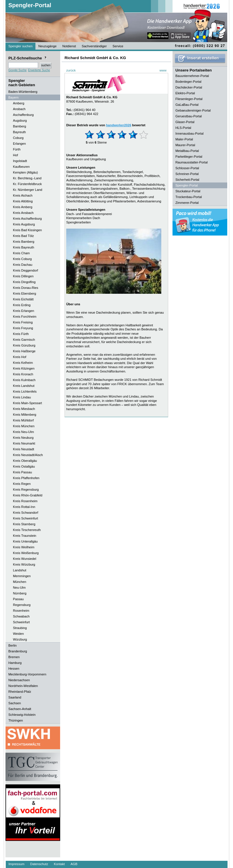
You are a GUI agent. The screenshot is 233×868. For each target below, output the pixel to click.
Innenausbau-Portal (190, 133)
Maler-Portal (184, 139)
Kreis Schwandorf (26, 513)
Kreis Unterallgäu (25, 541)
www (163, 70)
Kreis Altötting (23, 201)
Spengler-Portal (30, 5)
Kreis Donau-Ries (26, 288)
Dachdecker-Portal (189, 87)
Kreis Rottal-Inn (24, 507)
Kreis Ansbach (23, 213)
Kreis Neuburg (23, 438)
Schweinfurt (21, 622)
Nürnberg (20, 593)
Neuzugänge (47, 46)
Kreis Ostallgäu (24, 466)
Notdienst (69, 46)
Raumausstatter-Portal (192, 162)
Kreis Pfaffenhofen (26, 478)
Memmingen (22, 576)
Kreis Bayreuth (23, 247)
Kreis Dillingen (23, 276)
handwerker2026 (119, 125)
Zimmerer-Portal (187, 203)
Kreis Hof (20, 357)
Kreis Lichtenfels (25, 391)
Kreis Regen (22, 484)
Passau (18, 599)
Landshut (20, 570)
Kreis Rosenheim (25, 501)
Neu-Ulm (19, 588)
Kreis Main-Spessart (28, 403)
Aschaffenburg (23, 115)
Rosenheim (21, 611)
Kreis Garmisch (24, 340)
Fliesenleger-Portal (189, 99)
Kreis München (24, 426)
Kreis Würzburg (24, 564)
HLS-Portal (183, 128)
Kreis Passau (22, 472)
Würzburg (20, 639)
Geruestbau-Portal (189, 116)
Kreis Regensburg (26, 489)
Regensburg (22, 605)
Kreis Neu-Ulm (23, 432)
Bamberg (19, 126)
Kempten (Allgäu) (25, 172)
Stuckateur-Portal (188, 191)
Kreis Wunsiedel (25, 559)
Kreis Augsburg (24, 224)
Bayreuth (19, 132)
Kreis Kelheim (23, 363)
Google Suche (17, 70)
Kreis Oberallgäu (25, 461)
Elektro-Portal (185, 93)
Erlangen (19, 144)
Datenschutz (39, 864)
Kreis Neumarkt (24, 443)
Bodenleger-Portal (188, 82)
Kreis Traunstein (25, 536)
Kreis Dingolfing (24, 282)
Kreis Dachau (23, 265)
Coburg (18, 138)
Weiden (18, 634)
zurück (71, 70)
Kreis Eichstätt (23, 299)
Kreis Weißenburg (26, 553)
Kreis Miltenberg (25, 415)
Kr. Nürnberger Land (28, 190)
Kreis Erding (22, 305)
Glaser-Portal (185, 122)
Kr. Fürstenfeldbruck (27, 184)
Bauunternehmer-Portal (192, 76)
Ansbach (19, 109)
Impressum (17, 864)
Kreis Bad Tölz (23, 236)
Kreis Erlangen (23, 311)
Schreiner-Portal (187, 174)
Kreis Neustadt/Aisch (28, 455)
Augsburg (20, 120)
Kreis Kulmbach (24, 380)
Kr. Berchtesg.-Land (27, 178)
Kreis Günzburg (24, 345)
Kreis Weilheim (24, 547)
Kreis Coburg (22, 259)
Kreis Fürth (21, 334)
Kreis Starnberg (24, 524)
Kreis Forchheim (25, 317)
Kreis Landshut (24, 386)
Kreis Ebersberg (24, 293)
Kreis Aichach (23, 195)
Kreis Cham (21, 253)
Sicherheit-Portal (187, 180)
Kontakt (59, 864)
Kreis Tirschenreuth (27, 530)
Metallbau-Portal (187, 151)
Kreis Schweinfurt (25, 518)
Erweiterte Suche (39, 70)
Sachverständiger (94, 46)
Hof (15, 155)
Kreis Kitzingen (24, 368)
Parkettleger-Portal (189, 157)
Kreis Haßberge (24, 351)
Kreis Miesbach (24, 409)
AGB (74, 864)
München (20, 582)
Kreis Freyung (23, 328)
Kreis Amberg (23, 207)
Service (118, 46)
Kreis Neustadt (23, 449)
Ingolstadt (20, 161)
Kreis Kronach (23, 374)
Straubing (20, 628)
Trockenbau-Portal (189, 197)
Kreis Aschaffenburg (27, 219)
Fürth (17, 149)
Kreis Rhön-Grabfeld (28, 495)
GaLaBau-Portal (187, 105)
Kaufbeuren (21, 167)
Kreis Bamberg (24, 242)
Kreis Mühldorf (23, 420)
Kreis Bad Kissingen (27, 230)
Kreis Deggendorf (25, 270)
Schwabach (21, 616)
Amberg (19, 103)
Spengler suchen (20, 46)
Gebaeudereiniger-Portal (193, 110)
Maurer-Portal (185, 145)
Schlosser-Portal (187, 168)
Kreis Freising (23, 322)
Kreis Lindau (22, 397)
